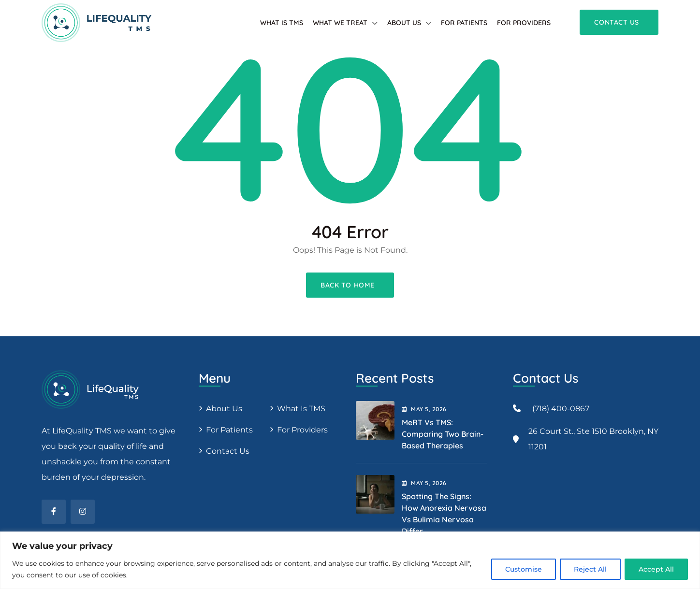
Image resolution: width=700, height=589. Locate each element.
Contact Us (228, 451)
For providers (524, 23)
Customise (524, 569)
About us (224, 409)
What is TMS (282, 23)
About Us (404, 23)
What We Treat (340, 23)
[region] (350, 560)
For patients (464, 23)
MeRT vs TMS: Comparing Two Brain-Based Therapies (443, 434)
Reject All (590, 569)
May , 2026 (424, 409)
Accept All (656, 569)
